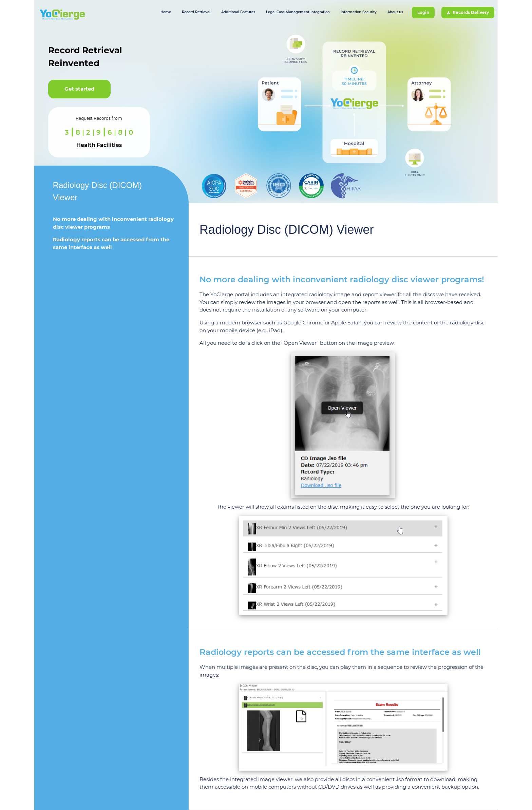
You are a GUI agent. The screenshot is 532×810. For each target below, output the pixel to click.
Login (423, 12)
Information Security (359, 12)
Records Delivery (468, 12)
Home (166, 12)
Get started (79, 89)
